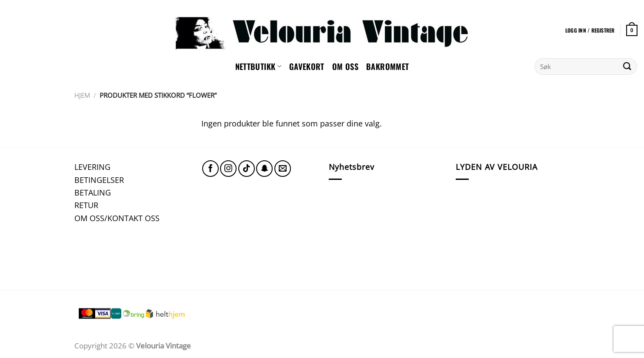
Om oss (345, 66)
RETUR (86, 205)
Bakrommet (387, 66)
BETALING (93, 192)
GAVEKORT (307, 66)
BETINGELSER (99, 180)
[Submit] (627, 66)
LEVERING (92, 167)
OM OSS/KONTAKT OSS (117, 218)
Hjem (82, 95)
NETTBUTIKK (258, 66)
